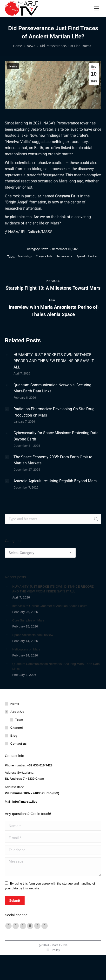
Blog (14, 736)
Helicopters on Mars (26, 649)
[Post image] (7, 355)
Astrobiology (25, 256)
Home (15, 704)
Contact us (18, 744)
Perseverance (64, 256)
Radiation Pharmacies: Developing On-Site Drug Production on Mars (54, 412)
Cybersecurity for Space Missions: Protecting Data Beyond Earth (56, 436)
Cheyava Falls (44, 256)
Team (19, 720)
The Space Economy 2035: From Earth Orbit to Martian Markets (53, 460)
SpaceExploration (87, 256)
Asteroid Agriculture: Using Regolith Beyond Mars (55, 481)
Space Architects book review (33, 635)
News (13, 66)
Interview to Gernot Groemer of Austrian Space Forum (50, 606)
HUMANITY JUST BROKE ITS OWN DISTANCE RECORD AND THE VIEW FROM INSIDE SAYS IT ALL (54, 361)
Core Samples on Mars (28, 620)
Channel (17, 728)
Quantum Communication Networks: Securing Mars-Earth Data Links (52, 388)
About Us (15, 712)
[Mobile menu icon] (96, 8)
